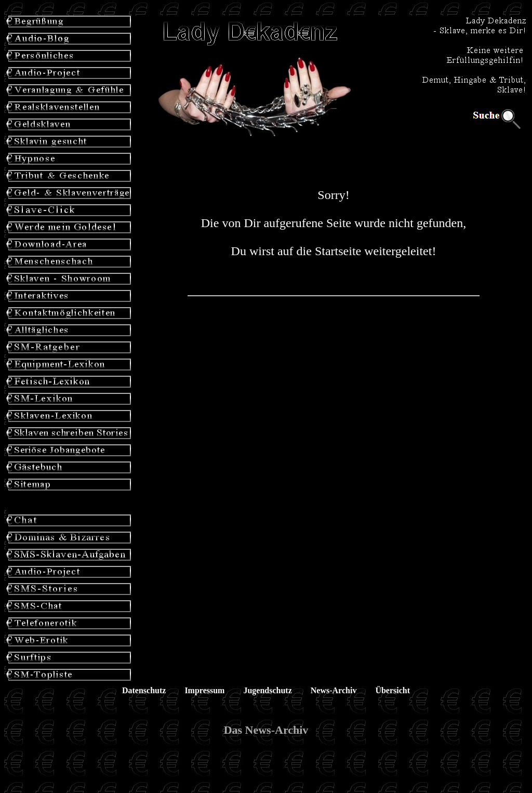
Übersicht (393, 690)
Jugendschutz (267, 690)
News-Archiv (334, 690)
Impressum (204, 690)
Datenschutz (144, 690)
